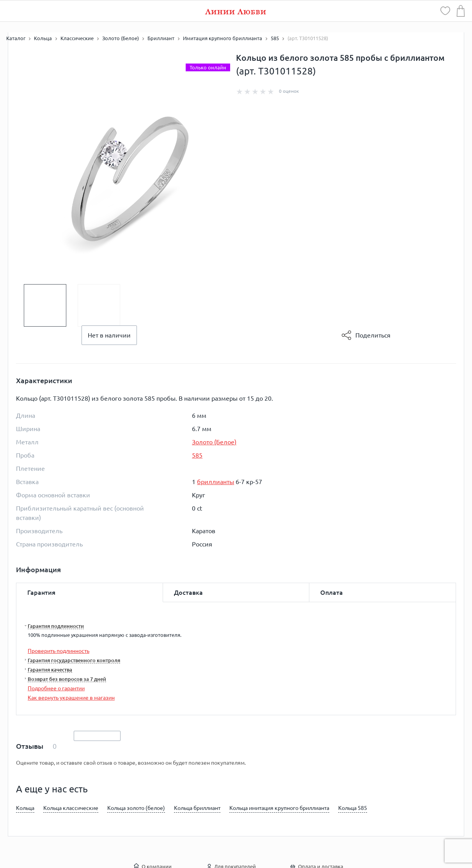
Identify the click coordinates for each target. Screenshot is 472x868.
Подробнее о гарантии (56, 688)
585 (197, 455)
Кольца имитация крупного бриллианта (279, 808)
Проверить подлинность (59, 651)
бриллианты (216, 482)
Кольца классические (71, 808)
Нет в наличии (109, 335)
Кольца (25, 808)
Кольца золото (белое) (136, 808)
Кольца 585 (353, 808)
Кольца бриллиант (197, 808)
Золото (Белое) (214, 442)
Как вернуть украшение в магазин (71, 698)
